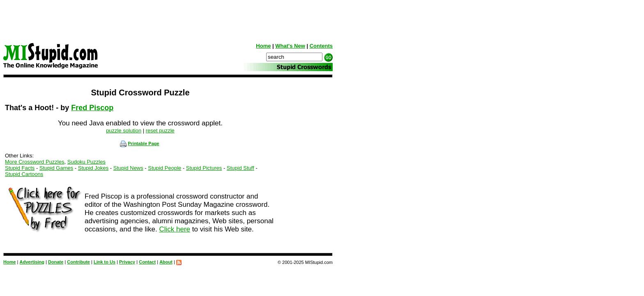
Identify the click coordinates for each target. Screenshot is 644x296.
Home (263, 46)
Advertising (32, 262)
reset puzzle (160, 131)
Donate (56, 262)
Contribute (78, 262)
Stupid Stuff (240, 168)
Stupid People (164, 168)
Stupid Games (56, 168)
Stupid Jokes (93, 168)
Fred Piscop (92, 108)
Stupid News (128, 168)
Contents (321, 46)
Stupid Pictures (204, 168)
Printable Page (139, 143)
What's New (290, 46)
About (166, 262)
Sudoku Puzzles (86, 162)
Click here (175, 229)
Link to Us (105, 262)
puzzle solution (124, 131)
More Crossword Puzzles (35, 162)
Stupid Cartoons (24, 174)
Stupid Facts (20, 168)
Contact (147, 262)
